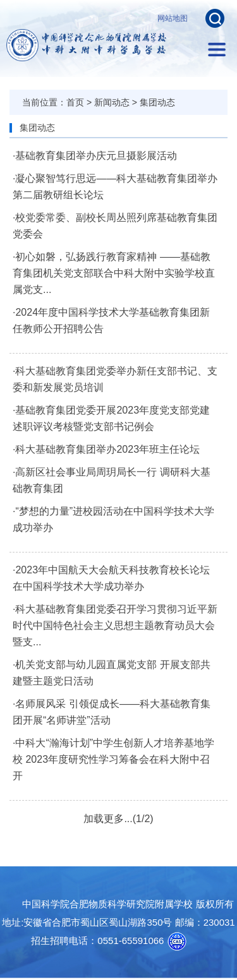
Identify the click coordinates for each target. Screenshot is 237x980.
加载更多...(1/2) (118, 819)
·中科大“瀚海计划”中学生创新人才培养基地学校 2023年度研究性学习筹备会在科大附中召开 (113, 759)
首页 (75, 102)
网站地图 (173, 18)
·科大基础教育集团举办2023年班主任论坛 (106, 449)
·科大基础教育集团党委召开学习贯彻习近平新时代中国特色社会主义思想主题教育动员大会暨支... (115, 625)
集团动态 (157, 102)
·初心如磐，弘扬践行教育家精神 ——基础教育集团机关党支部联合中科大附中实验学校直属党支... (114, 273)
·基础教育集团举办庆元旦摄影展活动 (95, 156)
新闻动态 (112, 102)
